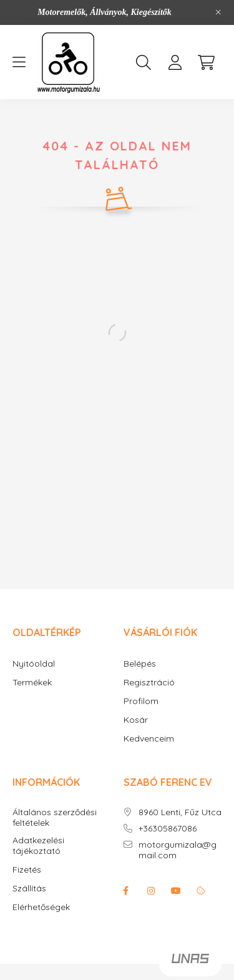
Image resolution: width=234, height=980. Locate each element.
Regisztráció (149, 683)
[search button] (144, 62)
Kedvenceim (149, 739)
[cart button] (206, 62)
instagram (151, 891)
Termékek (32, 683)
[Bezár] (218, 12)
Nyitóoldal (34, 664)
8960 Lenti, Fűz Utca (180, 812)
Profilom (141, 701)
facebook (126, 891)
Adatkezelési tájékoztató (38, 846)
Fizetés (27, 870)
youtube (176, 891)
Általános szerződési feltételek (55, 818)
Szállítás (29, 889)
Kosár (136, 720)
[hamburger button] (19, 62)
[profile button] (175, 62)
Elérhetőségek (41, 907)
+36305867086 (168, 829)
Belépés (140, 664)
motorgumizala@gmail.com (178, 850)
